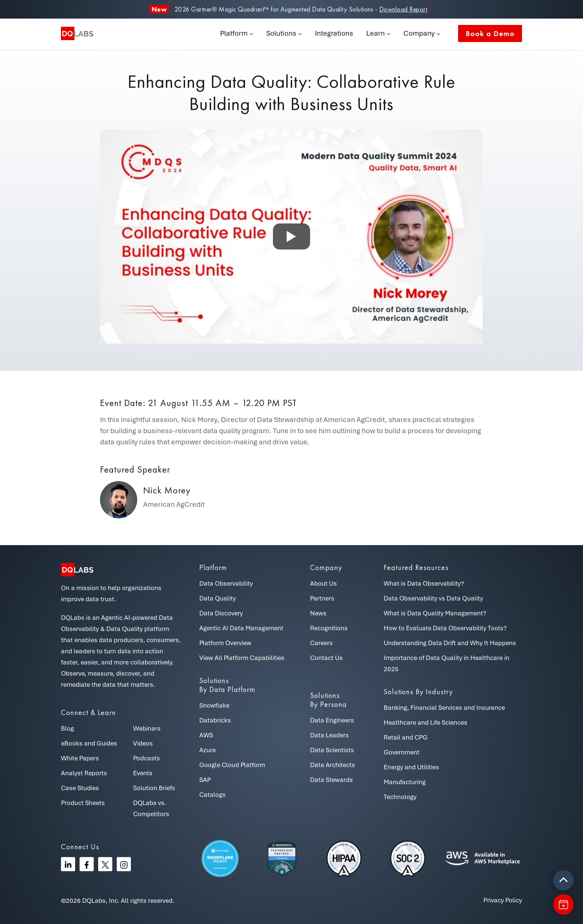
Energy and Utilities (411, 767)
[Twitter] (105, 864)
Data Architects (333, 765)
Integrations (334, 33)
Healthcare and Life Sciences (426, 722)
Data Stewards (331, 780)
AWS (206, 735)
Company (419, 33)
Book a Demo (490, 33)
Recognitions (329, 628)
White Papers (80, 758)
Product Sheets (83, 803)
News (318, 613)
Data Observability (226, 583)
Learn (376, 33)
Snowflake (214, 705)
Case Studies (80, 788)
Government (402, 752)
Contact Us (326, 658)
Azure (207, 750)
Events (143, 773)
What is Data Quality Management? (435, 613)
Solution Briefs (154, 788)
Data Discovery (221, 613)
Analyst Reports (84, 773)
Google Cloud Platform (232, 765)
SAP (205, 780)
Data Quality (218, 598)
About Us (323, 583)
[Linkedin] (68, 864)
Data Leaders (329, 735)
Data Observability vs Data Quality (433, 598)
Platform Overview (225, 643)
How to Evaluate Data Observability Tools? (445, 628)
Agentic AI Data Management (241, 628)
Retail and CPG (406, 737)
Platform (234, 33)
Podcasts (146, 758)
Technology (400, 797)
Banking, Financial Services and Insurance (444, 708)
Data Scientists (332, 750)
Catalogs (212, 795)
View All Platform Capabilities (242, 658)
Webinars (147, 728)
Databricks (215, 720)
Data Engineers (332, 720)
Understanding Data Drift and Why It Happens (450, 643)
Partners (322, 598)
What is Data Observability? (424, 583)
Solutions (281, 33)
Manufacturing (405, 782)
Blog (67, 728)
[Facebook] (87, 864)
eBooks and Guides (89, 743)
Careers (321, 643)
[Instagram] (124, 864)
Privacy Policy (503, 900)
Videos (143, 743)
